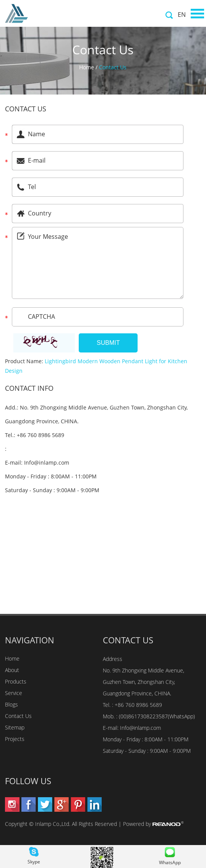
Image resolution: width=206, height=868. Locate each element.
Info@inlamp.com (47, 463)
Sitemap (15, 727)
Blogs (11, 704)
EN (182, 15)
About (12, 670)
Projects (15, 739)
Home (87, 67)
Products (16, 681)
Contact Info (29, 388)
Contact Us (113, 67)
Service (14, 693)
